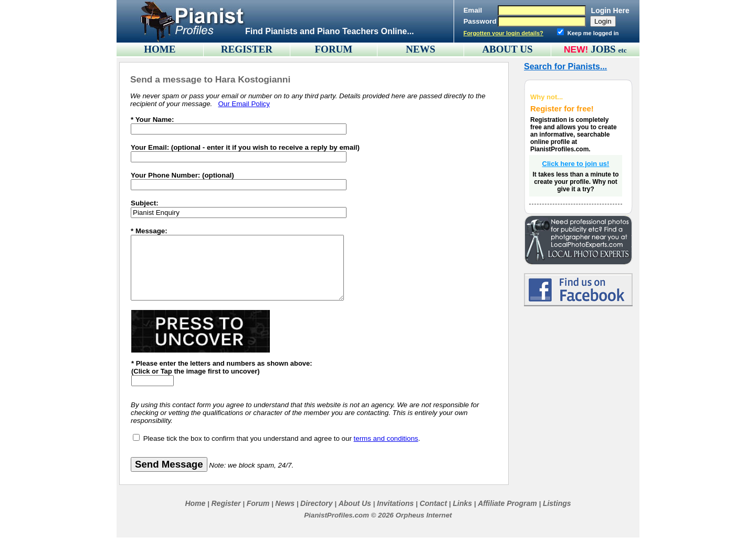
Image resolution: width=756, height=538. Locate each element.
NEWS (421, 49)
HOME (160, 49)
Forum (258, 503)
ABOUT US (507, 49)
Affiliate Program (507, 503)
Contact (433, 503)
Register (226, 503)
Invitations (395, 503)
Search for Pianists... (565, 66)
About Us (355, 503)
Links (462, 503)
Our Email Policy (244, 104)
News (285, 503)
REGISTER (247, 49)
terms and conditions (386, 438)
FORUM (334, 49)
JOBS (609, 49)
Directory (316, 503)
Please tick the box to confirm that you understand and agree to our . (282, 438)
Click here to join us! (576, 164)
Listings (557, 503)
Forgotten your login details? (503, 33)
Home (195, 503)
